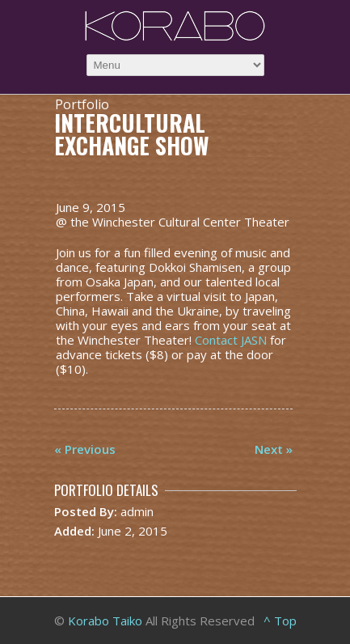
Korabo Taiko (105, 621)
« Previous (85, 449)
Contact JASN (231, 340)
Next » (274, 449)
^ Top (280, 621)
